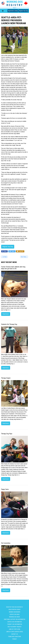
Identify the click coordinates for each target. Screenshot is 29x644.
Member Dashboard (15, 612)
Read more (6, 314)
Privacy (15, 639)
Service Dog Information (15, 622)
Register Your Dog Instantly (14, 607)
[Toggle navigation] (3, 11)
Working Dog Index (14, 617)
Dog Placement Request (15, 627)
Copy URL (20, 251)
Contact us (14, 634)
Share (4, 251)
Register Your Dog (23, 11)
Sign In (15, 8)
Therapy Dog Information (15, 624)
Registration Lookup (13, 11)
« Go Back (4, 257)
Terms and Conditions (14, 637)
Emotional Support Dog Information (15, 619)
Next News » (24, 257)
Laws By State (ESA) (14, 629)
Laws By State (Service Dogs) (15, 632)
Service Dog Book (15, 614)
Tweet (12, 251)
